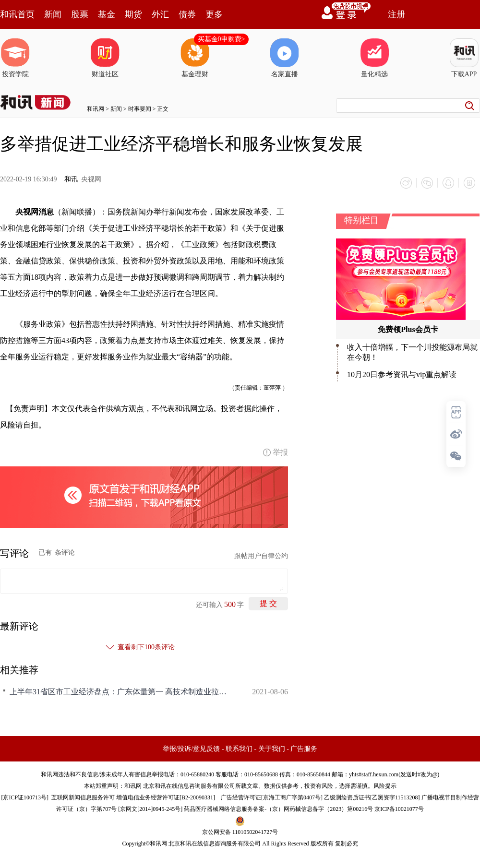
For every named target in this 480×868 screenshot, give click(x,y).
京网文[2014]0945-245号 (150, 809)
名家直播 (285, 58)
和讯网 (96, 109)
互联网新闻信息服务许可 (83, 797)
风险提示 (385, 786)
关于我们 (272, 749)
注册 (396, 14)
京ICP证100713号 (25, 797)
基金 (107, 14)
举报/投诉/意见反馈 (192, 749)
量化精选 (374, 58)
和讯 (71, 179)
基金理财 (195, 58)
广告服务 (304, 749)
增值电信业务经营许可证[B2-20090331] (166, 797)
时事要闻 (140, 109)
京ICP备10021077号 (399, 809)
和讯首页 (17, 14)
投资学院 (15, 58)
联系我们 (239, 749)
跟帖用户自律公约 (261, 556)
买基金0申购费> (222, 39)
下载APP (464, 58)
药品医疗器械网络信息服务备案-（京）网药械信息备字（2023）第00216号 (278, 809)
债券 (187, 14)
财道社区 (105, 58)
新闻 (53, 14)
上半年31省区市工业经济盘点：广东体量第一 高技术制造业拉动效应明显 (120, 692)
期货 (133, 14)
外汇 (160, 14)
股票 (80, 14)
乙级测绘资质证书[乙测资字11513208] (372, 797)
